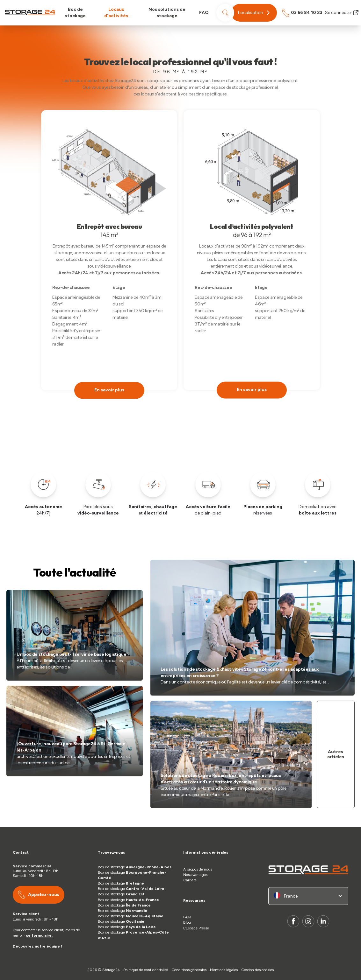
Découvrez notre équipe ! (37, 946)
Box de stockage (75, 13)
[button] (254, 13)
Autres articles (336, 754)
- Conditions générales (188, 970)
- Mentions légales (223, 970)
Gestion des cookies (257, 970)
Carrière (190, 880)
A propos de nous (198, 869)
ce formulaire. (39, 935)
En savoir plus (109, 390)
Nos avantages (195, 875)
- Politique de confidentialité (144, 970)
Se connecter (342, 13)
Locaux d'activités (116, 13)
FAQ (204, 13)
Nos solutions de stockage (167, 13)
